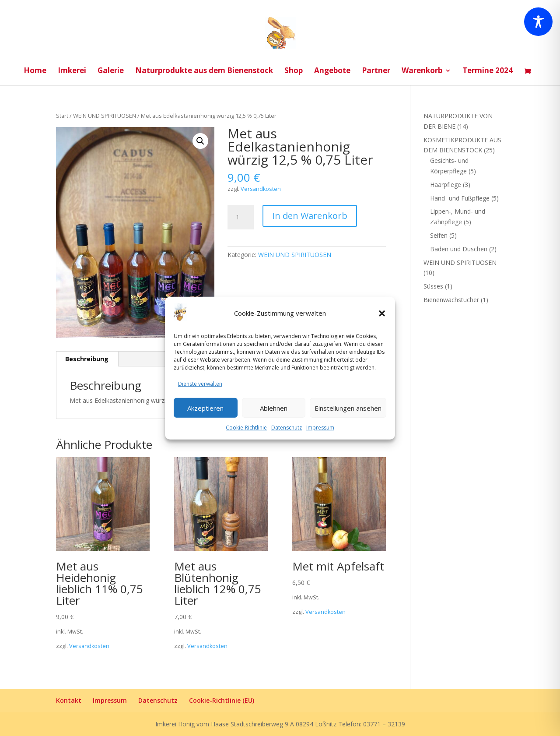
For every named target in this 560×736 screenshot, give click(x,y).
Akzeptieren (205, 408)
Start (62, 116)
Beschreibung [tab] (87, 359)
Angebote (332, 71)
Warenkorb (422, 71)
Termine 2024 (488, 71)
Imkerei (72, 71)
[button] (382, 313)
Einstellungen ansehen (348, 408)
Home (35, 71)
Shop (294, 71)
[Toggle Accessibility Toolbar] (538, 22)
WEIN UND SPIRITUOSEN (105, 116)
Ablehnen (274, 408)
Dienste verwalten (200, 384)
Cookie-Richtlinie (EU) (222, 700)
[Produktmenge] (241, 217)
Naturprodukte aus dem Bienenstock (204, 71)
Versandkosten (261, 189)
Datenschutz (287, 428)
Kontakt (69, 700)
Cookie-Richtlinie (246, 428)
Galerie (111, 71)
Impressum (320, 428)
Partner (376, 71)
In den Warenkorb (310, 216)
